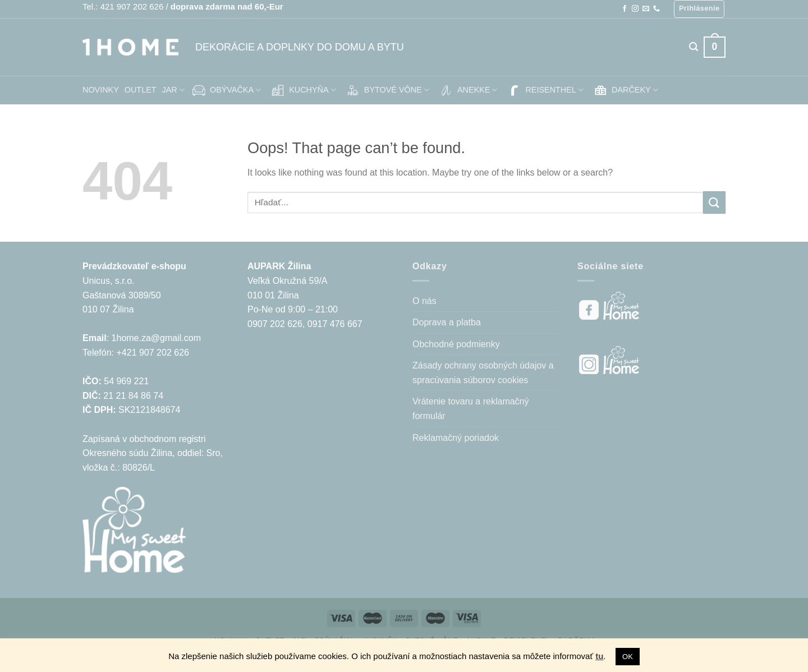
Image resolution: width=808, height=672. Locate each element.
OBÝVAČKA (226, 90)
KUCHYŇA (303, 90)
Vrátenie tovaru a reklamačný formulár (471, 409)
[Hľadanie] (694, 47)
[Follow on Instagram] (635, 9)
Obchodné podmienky (456, 344)
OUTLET (141, 90)
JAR (173, 90)
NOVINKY (101, 90)
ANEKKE (468, 90)
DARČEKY (625, 90)
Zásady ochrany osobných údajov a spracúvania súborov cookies (483, 373)
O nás (424, 301)
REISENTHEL (545, 90)
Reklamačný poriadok (456, 438)
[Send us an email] (646, 9)
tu (599, 656)
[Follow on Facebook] (625, 9)
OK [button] (628, 657)
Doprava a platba (447, 322)
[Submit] (714, 202)
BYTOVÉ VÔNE (387, 90)
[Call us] (656, 9)
